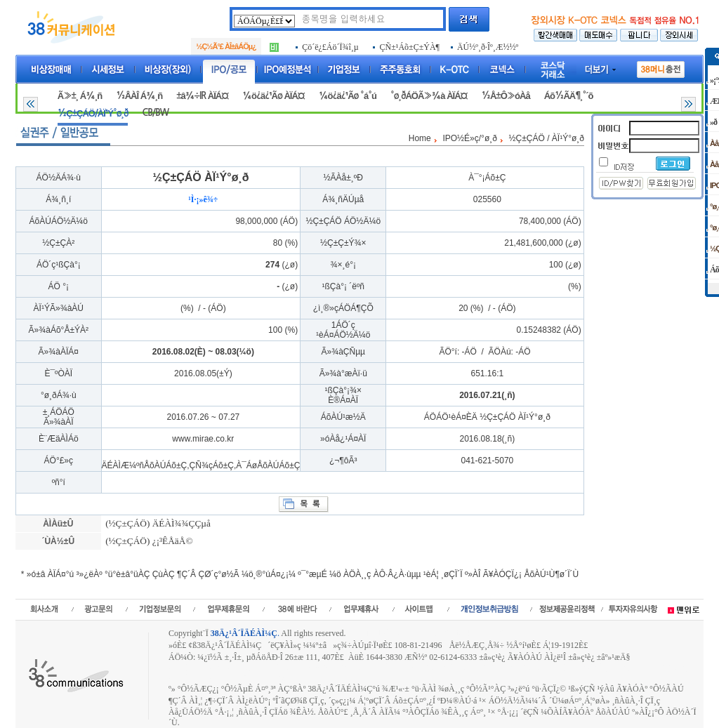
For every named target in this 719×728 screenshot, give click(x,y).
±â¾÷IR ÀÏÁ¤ (202, 96)
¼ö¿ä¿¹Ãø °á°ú (348, 96)
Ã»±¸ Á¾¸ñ (80, 96)
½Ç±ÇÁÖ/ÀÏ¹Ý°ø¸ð (93, 113)
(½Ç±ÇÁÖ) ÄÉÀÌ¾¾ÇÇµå (157, 523)
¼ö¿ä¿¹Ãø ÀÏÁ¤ (273, 96)
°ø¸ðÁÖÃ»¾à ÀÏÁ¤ (429, 96)
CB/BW (155, 113)
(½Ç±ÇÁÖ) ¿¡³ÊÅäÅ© (148, 541)
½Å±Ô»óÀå (505, 96)
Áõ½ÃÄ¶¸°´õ (569, 96)
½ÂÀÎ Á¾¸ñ (139, 96)
